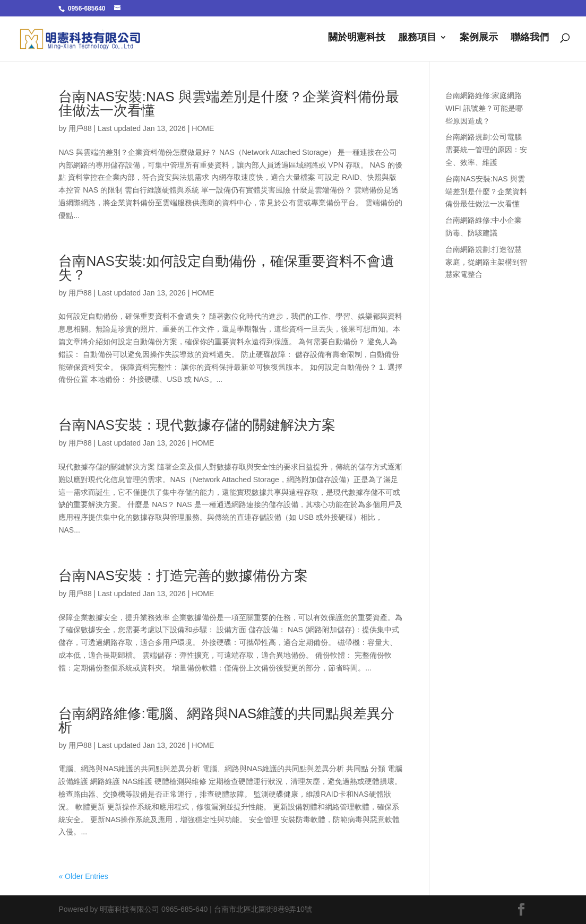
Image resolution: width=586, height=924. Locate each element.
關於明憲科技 (357, 38)
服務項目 (417, 38)
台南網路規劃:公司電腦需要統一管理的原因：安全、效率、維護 (486, 150)
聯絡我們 (530, 38)
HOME (203, 128)
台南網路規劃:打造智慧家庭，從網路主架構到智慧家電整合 (486, 262)
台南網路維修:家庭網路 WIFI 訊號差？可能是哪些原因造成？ (484, 108)
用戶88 (80, 128)
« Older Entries (83, 876)
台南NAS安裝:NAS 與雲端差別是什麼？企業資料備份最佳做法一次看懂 (229, 103)
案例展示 (479, 38)
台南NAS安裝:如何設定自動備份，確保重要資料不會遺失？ (226, 268)
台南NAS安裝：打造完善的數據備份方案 (183, 576)
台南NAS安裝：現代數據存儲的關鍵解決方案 (197, 425)
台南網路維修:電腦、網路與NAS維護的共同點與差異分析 (226, 720)
